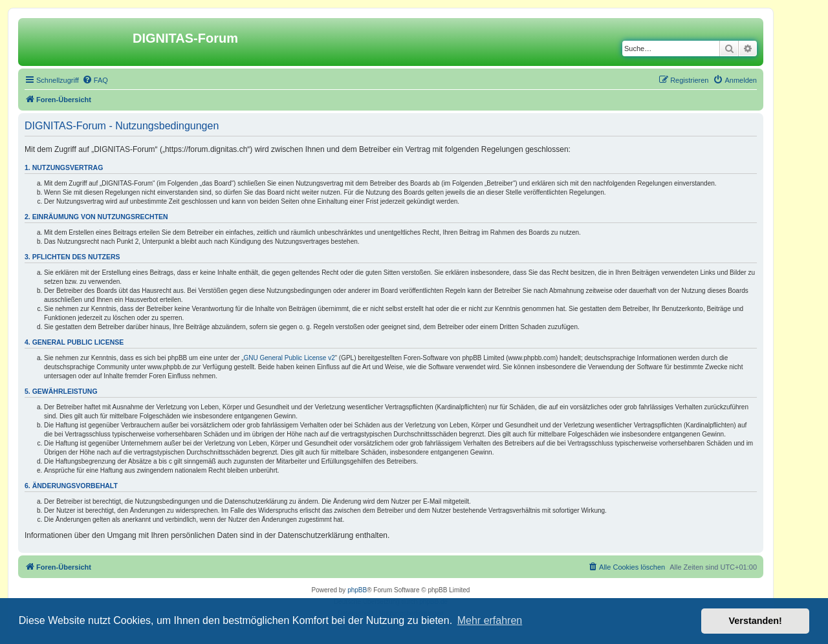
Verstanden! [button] (756, 621)
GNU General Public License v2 (289, 358)
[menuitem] (95, 80)
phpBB (357, 590)
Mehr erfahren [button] (490, 620)
